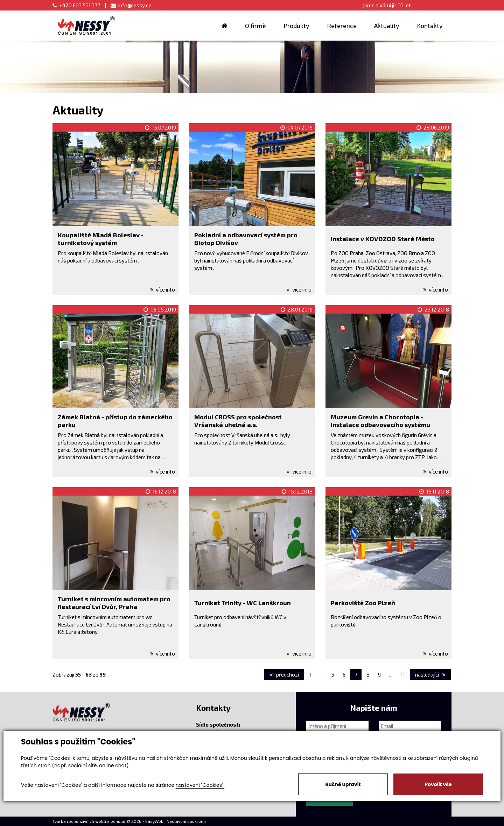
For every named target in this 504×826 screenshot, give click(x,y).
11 (403, 674)
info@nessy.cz (131, 5)
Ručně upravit (343, 784)
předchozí (284, 674)
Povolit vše (438, 784)
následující (430, 674)
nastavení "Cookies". (200, 785)
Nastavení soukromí (186, 821)
